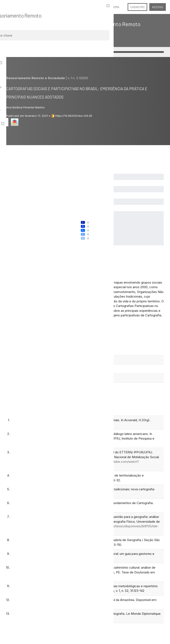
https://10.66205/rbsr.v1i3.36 (74, 116)
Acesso (158, 7)
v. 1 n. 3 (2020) (78, 78)
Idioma (115, 7)
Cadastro (137, 7)
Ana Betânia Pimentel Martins (25, 107)
